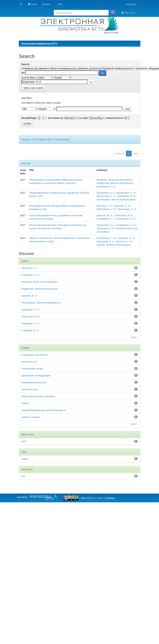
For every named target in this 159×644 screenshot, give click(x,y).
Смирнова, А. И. (105, 228)
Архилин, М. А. (105, 215)
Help (60, 4)
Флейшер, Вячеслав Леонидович (114, 180)
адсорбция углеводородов (36, 376)
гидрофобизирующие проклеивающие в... (44, 410)
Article (25, 459)
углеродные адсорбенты (35, 355)
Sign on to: (130, 13)
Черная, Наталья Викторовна (113, 245)
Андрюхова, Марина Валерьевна (114, 183)
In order (84, 118)
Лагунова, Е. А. (122, 206)
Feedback (110, 498)
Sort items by (56, 118)
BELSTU (86, 498)
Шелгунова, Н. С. (106, 196)
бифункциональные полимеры (38, 396)
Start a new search (34, 88)
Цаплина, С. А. (124, 241)
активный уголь (30, 389)
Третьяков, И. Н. (126, 196)
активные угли (29, 362)
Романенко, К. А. (106, 193)
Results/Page (29, 118)
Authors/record (114, 118)
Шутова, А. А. (104, 206)
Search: (26, 64)
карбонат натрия (31, 417)
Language (132, 4)
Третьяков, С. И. (127, 209)
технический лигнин (32, 369)
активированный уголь (34, 382)
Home (33, 4)
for (23, 73)
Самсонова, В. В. (123, 215)
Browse (47, 4)
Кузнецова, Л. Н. (106, 241)
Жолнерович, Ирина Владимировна (116, 200)
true (23, 476)
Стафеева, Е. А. (106, 219)
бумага (25, 403)
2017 (24, 441)
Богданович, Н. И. (106, 186)
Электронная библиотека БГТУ (39, 44)
